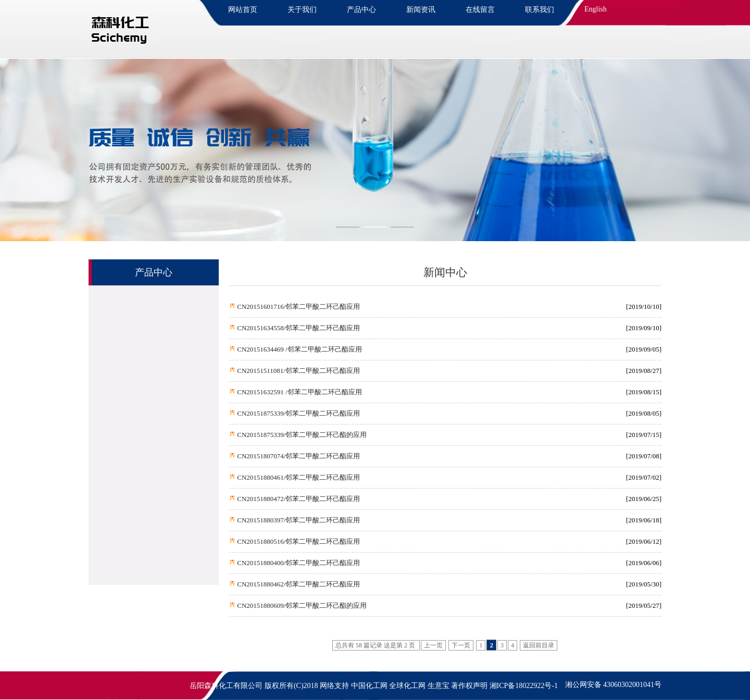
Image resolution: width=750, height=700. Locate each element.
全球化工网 (407, 686)
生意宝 (439, 686)
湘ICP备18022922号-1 (524, 686)
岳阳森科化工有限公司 (226, 686)
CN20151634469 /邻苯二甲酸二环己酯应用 (299, 349)
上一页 (433, 645)
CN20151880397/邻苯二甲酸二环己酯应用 (298, 520)
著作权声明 (469, 686)
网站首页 (243, 10)
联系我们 (540, 10)
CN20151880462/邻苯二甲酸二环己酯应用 (298, 584)
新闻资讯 (421, 10)
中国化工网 (369, 686)
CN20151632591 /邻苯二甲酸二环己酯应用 (299, 392)
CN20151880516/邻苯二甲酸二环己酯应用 (298, 541)
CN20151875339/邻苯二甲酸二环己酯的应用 (301, 435)
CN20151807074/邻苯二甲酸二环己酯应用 (298, 456)
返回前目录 (539, 645)
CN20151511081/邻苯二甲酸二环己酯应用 (298, 371)
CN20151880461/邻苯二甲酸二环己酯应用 (298, 477)
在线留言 (480, 10)
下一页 (461, 645)
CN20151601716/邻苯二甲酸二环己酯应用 (298, 307)
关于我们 (302, 10)
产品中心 (361, 10)
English (596, 9)
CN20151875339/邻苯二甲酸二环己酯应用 (298, 413)
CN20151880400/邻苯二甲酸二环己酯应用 (298, 563)
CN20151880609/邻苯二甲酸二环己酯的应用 (301, 605)
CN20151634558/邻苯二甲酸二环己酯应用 (298, 328)
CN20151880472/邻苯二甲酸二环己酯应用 (298, 499)
